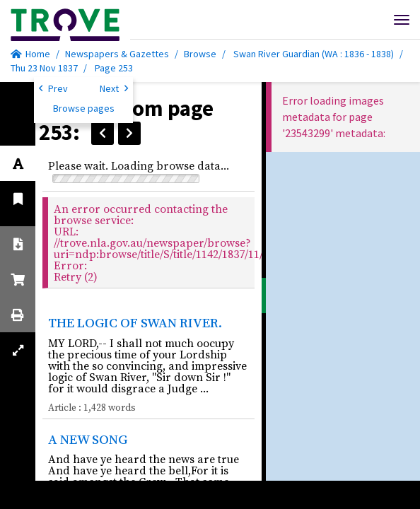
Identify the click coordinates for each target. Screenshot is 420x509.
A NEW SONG (88, 439)
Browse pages (84, 108)
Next (114, 88)
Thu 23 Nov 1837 (45, 68)
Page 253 (114, 68)
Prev (53, 88)
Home (30, 54)
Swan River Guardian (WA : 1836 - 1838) (314, 54)
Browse (200, 54)
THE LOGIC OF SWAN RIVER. (135, 322)
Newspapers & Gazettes (117, 54)
